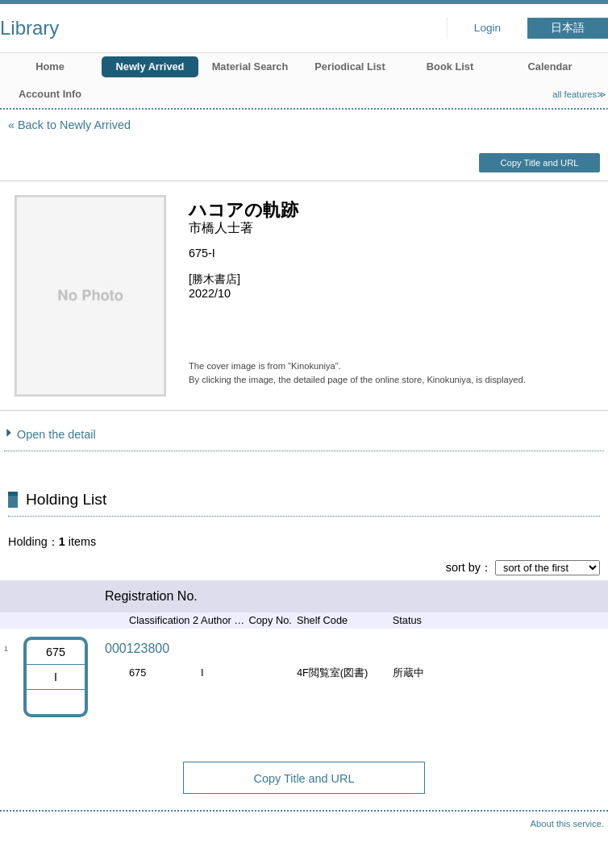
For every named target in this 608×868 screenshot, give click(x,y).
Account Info (50, 94)
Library (29, 28)
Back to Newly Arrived (74, 125)
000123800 (137, 648)
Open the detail (56, 434)
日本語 (568, 28)
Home (50, 66)
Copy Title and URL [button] (539, 163)
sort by (463, 567)
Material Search (250, 66)
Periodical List (350, 66)
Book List (450, 66)
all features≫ (579, 94)
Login (487, 28)
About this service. (567, 824)
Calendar (550, 66)
